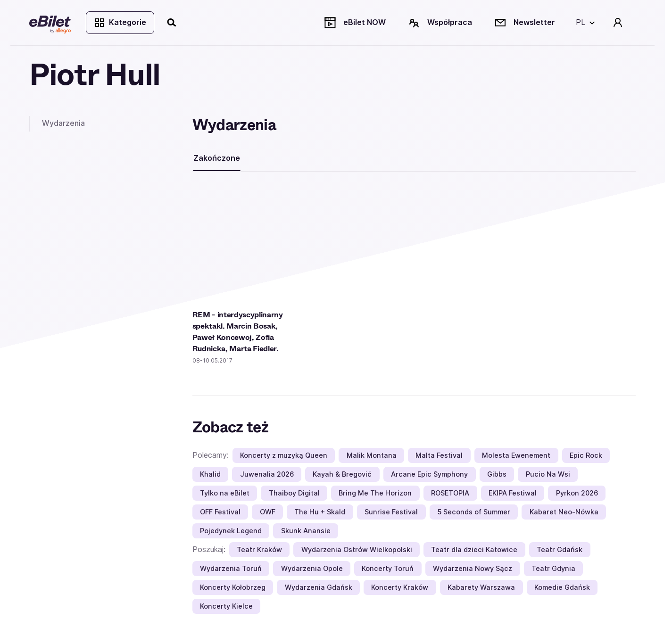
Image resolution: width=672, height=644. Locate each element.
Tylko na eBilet (225, 493)
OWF (268, 512)
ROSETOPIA (450, 493)
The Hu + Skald (320, 512)
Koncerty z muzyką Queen (284, 455)
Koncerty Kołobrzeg (233, 587)
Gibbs (497, 474)
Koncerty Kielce (226, 606)
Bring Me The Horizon (375, 493)
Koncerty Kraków (400, 587)
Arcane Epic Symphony (429, 474)
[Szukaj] (172, 23)
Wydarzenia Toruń (231, 568)
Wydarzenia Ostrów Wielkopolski (357, 549)
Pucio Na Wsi (548, 474)
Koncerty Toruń (388, 568)
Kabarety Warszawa (481, 587)
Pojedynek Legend (231, 531)
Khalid (210, 474)
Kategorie (120, 23)
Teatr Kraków (259, 549)
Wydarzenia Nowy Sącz (473, 568)
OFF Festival (220, 512)
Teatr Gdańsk (560, 549)
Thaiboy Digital (294, 493)
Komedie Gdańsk (562, 587)
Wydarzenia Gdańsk (319, 587)
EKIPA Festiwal (513, 493)
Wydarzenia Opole (312, 568)
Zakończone (217, 158)
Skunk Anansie (306, 531)
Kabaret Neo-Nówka (564, 512)
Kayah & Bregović (342, 474)
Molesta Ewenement (516, 455)
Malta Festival (439, 455)
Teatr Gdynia (553, 568)
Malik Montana (372, 455)
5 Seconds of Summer (474, 512)
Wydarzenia (63, 123)
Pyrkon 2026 (577, 493)
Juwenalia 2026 (267, 474)
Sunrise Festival (391, 512)
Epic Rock (586, 455)
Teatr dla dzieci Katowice (474, 549)
